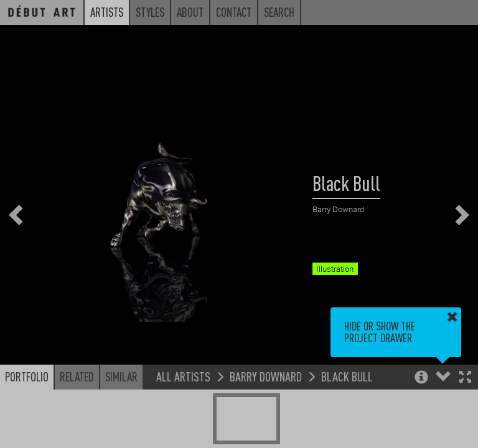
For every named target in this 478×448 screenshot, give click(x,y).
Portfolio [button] (27, 376)
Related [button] (77, 376)
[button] (465, 378)
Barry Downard (266, 376)
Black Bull (347, 376)
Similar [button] (121, 376)
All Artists (183, 376)
